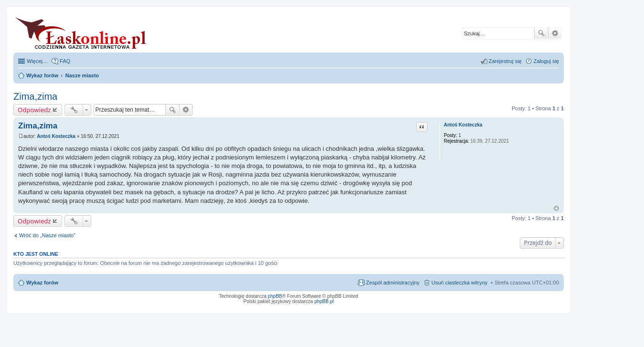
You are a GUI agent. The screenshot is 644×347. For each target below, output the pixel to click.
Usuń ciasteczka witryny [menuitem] (459, 283)
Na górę (556, 208)
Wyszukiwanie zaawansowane (555, 33)
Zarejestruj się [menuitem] (505, 61)
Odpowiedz (34, 110)
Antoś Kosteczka (463, 125)
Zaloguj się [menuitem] (546, 61)
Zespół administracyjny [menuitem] (393, 283)
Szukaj (541, 33)
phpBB (275, 296)
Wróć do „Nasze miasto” (47, 235)
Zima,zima (35, 96)
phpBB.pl (324, 301)
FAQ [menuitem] (65, 61)
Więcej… (37, 61)
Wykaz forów (42, 283)
